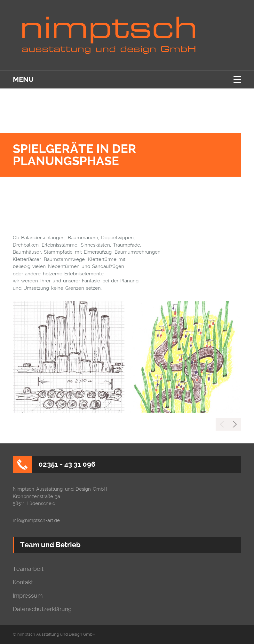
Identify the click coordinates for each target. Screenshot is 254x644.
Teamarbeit (28, 569)
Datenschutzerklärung (42, 609)
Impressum (28, 596)
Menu (23, 79)
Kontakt (23, 582)
